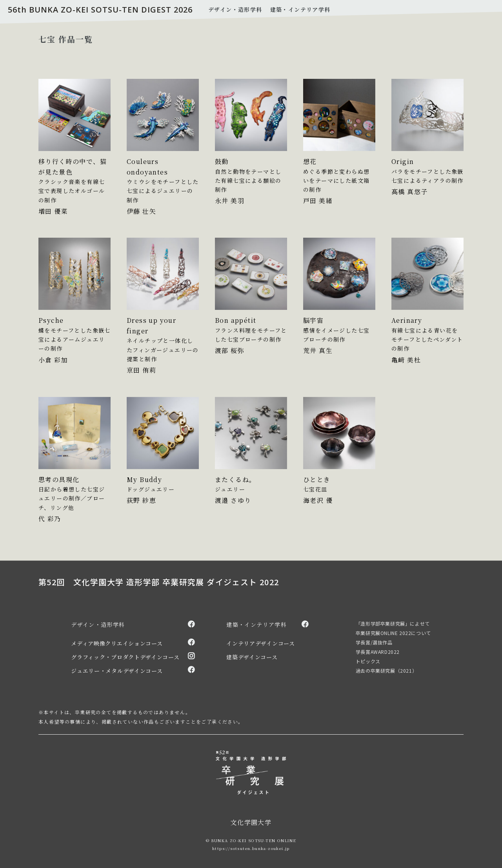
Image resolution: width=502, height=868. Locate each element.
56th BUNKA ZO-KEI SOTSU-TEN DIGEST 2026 (100, 10)
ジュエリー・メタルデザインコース (117, 671)
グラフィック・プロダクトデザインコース (125, 657)
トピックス (368, 661)
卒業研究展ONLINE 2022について (393, 633)
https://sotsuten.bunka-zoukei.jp (251, 848)
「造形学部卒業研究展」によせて (393, 623)
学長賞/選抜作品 (374, 642)
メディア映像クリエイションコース (117, 643)
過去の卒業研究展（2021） (386, 671)
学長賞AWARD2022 (378, 652)
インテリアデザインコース (260, 643)
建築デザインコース (252, 657)
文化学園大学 (251, 822)
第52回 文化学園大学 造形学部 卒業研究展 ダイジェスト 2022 (159, 582)
